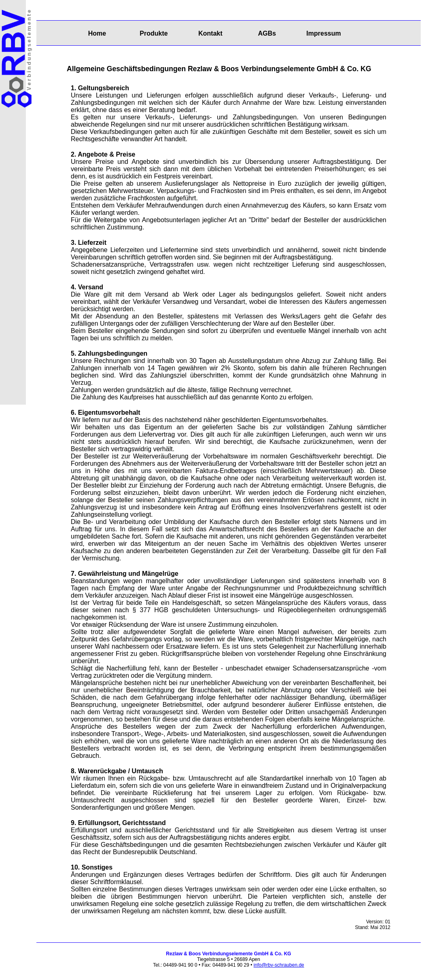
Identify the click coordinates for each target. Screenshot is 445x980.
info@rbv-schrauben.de (279, 965)
